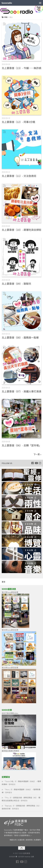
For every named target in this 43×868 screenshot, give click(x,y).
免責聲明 (37, 840)
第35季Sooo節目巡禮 (10, 668)
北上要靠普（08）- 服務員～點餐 (20, 337)
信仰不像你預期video (10, 713)
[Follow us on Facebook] (33, 463)
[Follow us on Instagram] (40, 463)
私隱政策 (21, 840)
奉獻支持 (13, 840)
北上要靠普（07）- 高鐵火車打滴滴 (21, 391)
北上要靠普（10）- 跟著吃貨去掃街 (21, 230)
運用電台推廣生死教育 (10, 751)
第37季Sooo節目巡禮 (10, 592)
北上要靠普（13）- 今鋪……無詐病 (21, 68)
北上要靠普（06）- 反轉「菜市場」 (21, 445)
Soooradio (7, 3)
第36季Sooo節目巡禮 (10, 630)
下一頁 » (37, 454)
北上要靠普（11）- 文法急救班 (19, 176)
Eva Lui (8, 806)
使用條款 (29, 840)
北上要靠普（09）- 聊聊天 (16, 284)
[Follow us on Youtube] (36, 463)
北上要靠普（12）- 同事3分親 (18, 122)
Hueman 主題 (29, 857)
